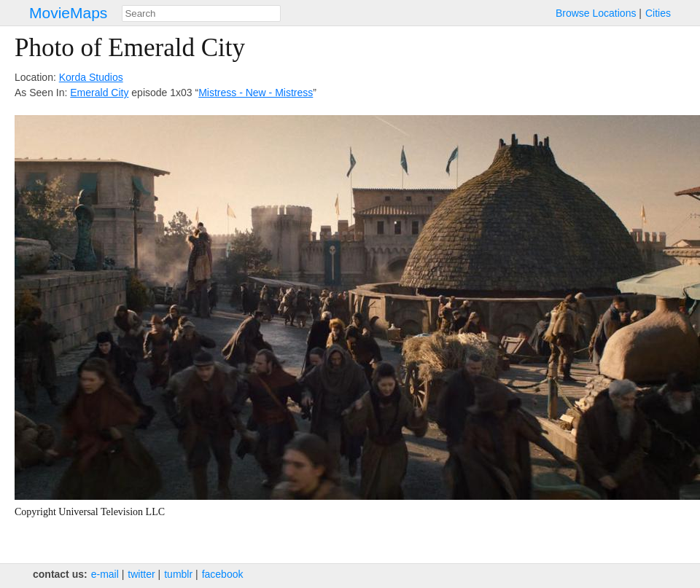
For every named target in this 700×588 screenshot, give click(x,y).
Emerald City (99, 93)
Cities (658, 13)
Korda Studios (91, 77)
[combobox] (201, 13)
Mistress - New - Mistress (256, 93)
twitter (141, 574)
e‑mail (105, 574)
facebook (223, 574)
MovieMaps (68, 13)
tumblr (178, 574)
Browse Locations (596, 13)
